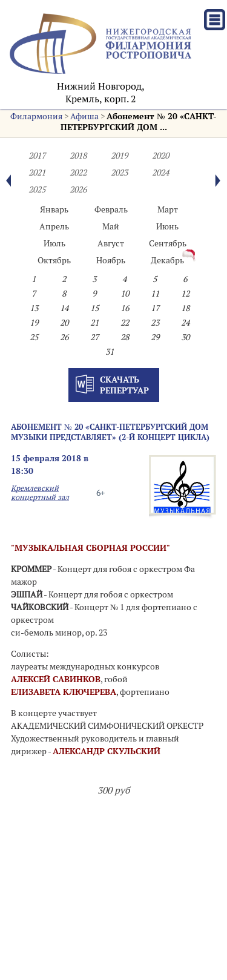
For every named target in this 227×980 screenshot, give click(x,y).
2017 (37, 156)
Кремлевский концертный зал (40, 493)
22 (125, 323)
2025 (37, 189)
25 (34, 337)
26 (64, 337)
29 (155, 337)
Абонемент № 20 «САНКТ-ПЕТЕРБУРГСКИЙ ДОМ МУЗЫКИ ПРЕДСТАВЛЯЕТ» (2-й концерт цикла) (110, 432)
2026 (78, 189)
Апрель (54, 226)
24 (185, 323)
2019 (119, 156)
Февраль (111, 209)
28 (125, 337)
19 (34, 323)
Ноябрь (111, 260)
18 (185, 308)
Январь (54, 209)
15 (94, 308)
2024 (160, 173)
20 (64, 323)
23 (155, 323)
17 (155, 308)
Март (168, 209)
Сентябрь (168, 243)
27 (94, 337)
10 (125, 294)
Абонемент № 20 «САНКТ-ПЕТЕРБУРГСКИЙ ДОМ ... (139, 122)
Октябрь (54, 260)
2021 (37, 173)
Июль (54, 243)
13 (34, 308)
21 (94, 323)
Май (111, 226)
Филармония (36, 116)
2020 (160, 156)
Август (111, 243)
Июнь (167, 226)
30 (185, 337)
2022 (78, 173)
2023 (119, 173)
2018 (78, 156)
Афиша (84, 116)
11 (155, 294)
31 (110, 352)
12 (185, 294)
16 (125, 308)
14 (64, 308)
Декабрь (167, 260)
